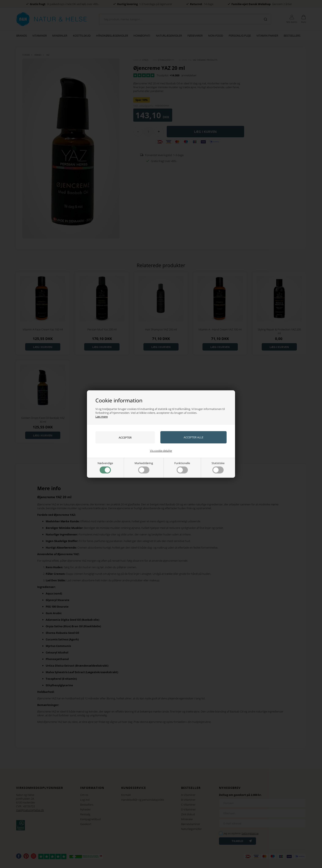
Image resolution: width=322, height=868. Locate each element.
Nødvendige (105, 467)
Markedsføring (144, 467)
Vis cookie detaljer (161, 451)
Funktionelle (182, 467)
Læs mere (102, 417)
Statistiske (218, 467)
